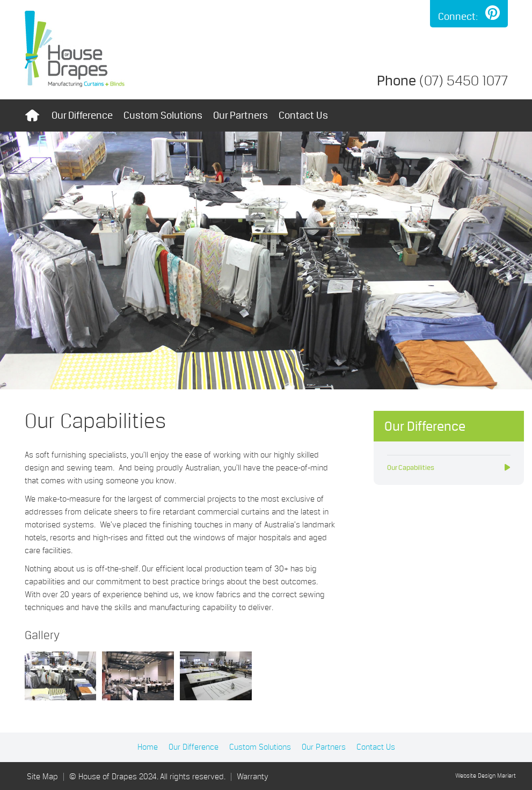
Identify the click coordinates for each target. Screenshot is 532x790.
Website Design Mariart (486, 776)
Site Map (42, 777)
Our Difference (82, 115)
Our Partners (241, 115)
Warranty (253, 777)
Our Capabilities (411, 468)
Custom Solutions (163, 115)
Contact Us (303, 115)
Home (33, 115)
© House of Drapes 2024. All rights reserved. (147, 777)
